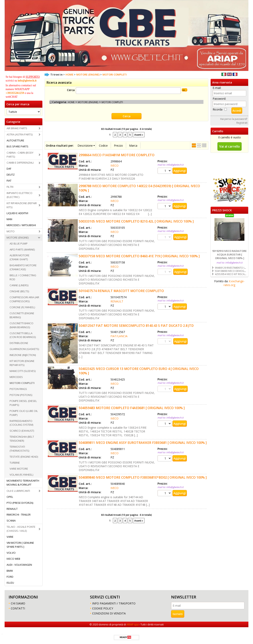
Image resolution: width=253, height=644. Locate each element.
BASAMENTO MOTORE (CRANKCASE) (23, 267)
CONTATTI (18, 608)
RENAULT (12, 509)
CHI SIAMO (18, 603)
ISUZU (10, 583)
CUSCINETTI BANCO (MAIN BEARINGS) (21, 325)
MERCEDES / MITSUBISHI (21, 225)
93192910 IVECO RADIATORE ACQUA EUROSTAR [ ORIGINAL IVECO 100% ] (229, 254)
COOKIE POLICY (103, 608)
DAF (9, 169)
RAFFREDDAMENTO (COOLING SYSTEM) (21, 423)
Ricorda (218, 109)
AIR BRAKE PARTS (17, 128)
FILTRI (10, 187)
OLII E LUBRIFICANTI (18, 491)
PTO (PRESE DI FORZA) (20, 503)
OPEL (10, 497)
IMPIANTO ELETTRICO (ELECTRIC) (19, 195)
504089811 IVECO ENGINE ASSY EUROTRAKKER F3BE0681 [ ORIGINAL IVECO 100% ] (143, 443)
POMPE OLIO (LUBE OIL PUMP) (24, 413)
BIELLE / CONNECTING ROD (23, 277)
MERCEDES (16, 377)
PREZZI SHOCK (222, 210)
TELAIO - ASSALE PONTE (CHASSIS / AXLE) (21, 529)
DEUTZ (11, 175)
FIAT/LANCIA (119, 336)
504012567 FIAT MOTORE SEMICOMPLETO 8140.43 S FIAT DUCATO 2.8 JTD (136, 326)
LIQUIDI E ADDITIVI (17, 213)
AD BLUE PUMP (19, 243)
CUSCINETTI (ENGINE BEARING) (22, 315)
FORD (10, 577)
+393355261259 (15, 93)
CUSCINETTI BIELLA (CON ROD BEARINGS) (23, 335)
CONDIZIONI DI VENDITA (109, 613)
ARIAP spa (132, 624)
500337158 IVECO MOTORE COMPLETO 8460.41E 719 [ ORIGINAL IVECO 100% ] (139, 256)
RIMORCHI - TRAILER (19, 515)
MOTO (11, 231)
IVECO (115, 165)
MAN (9, 219)
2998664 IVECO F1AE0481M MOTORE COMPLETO (117, 155)
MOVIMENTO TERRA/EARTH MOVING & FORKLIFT (23, 483)
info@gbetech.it (27, 81)
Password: (219, 99)
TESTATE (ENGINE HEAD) (24, 457)
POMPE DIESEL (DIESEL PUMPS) (23, 403)
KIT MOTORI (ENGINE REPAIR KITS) (22, 363)
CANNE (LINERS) (19, 285)
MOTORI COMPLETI (22, 383)
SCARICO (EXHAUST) (22, 431)
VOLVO (11, 553)
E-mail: (217, 88)
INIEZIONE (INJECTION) (23, 355)
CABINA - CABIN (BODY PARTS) (20, 155)
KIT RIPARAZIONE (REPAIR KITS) (22, 205)
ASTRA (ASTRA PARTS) (20, 134)
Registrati (242, 123)
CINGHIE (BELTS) (19, 291)
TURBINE (15, 463)
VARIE (10, 537)
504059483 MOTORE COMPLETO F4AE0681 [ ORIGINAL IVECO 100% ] (132, 408)
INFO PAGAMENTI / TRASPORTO (114, 603)
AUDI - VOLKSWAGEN (19, 565)
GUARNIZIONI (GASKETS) (24, 349)
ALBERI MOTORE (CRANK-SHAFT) (19, 257)
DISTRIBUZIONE (19, 343)
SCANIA (11, 521)
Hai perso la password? (234, 119)
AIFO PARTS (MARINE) (22, 249)
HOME (71, 102)
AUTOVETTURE (15, 140)
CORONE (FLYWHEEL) (22, 307)
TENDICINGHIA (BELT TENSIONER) (22, 439)
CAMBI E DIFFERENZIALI (20, 163)
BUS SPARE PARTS (17, 146)
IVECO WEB (13, 559)
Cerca (71, 90)
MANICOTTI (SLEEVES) (23, 371)
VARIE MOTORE (19, 469)
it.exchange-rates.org (234, 283)
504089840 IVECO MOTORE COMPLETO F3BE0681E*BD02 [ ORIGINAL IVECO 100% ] (143, 477)
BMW (10, 571)
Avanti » (139, 135)
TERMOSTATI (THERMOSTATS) (19, 449)
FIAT (9, 181)
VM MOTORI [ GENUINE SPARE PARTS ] (20, 545)
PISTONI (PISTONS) (21, 395)
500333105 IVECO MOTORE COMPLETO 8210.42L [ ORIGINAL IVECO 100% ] (136, 221)
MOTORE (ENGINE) (18, 238)
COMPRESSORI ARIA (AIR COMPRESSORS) (24, 299)
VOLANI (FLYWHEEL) (21, 475)
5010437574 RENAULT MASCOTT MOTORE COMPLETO (121, 291)
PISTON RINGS (18, 389)
